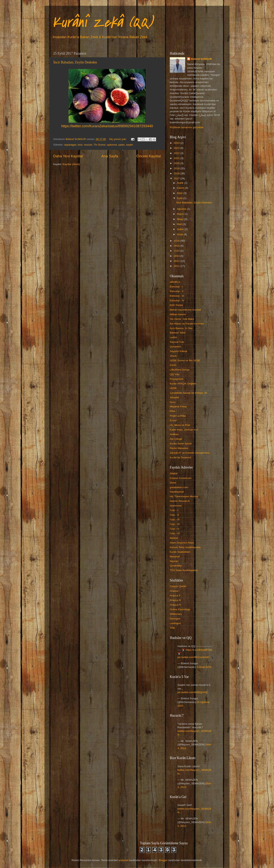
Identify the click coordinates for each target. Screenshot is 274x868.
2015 (177, 246)
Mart (180, 224)
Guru (173, 402)
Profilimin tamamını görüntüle (187, 127)
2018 (177, 173)
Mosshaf (175, 557)
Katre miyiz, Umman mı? (184, 430)
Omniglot (175, 619)
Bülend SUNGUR (201, 59)
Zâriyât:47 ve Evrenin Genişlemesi (190, 453)
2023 (177, 148)
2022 (177, 153)
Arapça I (175, 591)
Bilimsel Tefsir (178, 333)
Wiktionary (176, 614)
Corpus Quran (178, 586)
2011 (177, 266)
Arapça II (175, 595)
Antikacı (174, 434)
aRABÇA (175, 282)
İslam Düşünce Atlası (182, 543)
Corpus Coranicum (181, 478)
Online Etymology (180, 609)
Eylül (180, 198)
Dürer (173, 483)
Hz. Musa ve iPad (180, 425)
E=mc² (174, 420)
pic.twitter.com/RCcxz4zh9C (194, 657)
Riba (172, 411)
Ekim (180, 193)
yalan (122, 145)
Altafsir (174, 473)
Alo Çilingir (176, 439)
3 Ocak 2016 (204, 667)
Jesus (173, 356)
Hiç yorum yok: (118, 139)
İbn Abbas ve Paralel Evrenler (187, 324)
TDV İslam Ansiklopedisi (184, 570)
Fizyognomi (176, 379)
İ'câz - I (174, 510)
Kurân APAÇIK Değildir (183, 384)
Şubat (181, 229)
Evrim (173, 365)
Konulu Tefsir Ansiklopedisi (185, 547)
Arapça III (175, 600)
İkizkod (174, 538)
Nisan (181, 219)
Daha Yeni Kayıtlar (68, 156)
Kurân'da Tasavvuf (180, 457)
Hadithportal (177, 492)
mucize (88, 145)
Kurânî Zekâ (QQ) (102, 22)
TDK (172, 628)
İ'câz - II (174, 515)
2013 (177, 256)
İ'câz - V (174, 529)
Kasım (181, 188)
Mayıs (181, 214)
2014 (177, 251)
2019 (177, 168)
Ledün (173, 337)
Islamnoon (176, 506)
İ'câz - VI (175, 533)
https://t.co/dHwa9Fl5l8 (199, 650)
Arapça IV (175, 605)
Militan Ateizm (178, 314)
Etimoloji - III (177, 296)
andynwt (124, 860)
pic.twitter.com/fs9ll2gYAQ (192, 692)
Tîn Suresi (99, 145)
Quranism (175, 347)
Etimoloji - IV (177, 300)
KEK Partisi (176, 305)
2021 (177, 158)
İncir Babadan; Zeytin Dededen (75, 62)
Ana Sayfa (110, 156)
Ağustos (182, 209)
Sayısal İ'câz (177, 342)
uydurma (112, 145)
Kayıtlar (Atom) (71, 164)
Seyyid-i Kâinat (178, 351)
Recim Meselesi (179, 448)
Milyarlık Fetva (178, 407)
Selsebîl (174, 397)
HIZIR (173, 388)
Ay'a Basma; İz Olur (181, 328)
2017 (177, 178)
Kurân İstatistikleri (180, 552)
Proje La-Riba (178, 416)
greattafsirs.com (179, 487)
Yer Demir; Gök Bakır (182, 319)
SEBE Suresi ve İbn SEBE (185, 360)
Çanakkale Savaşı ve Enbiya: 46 (188, 393)
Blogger (163, 860)
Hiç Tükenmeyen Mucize (184, 496)
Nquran (174, 561)
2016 (177, 241)
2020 (177, 163)
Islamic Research (180, 501)
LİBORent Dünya (180, 370)
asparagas (70, 145)
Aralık (181, 183)
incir (80, 145)
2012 (177, 261)
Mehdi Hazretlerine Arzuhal (185, 310)
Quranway (176, 566)
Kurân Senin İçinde (181, 444)
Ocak (180, 234)
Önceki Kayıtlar (149, 156)
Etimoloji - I (176, 287)
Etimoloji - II (177, 291)
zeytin (129, 145)
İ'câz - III (175, 520)
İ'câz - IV (175, 524)
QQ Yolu (175, 374)
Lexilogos (175, 623)
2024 (177, 143)
